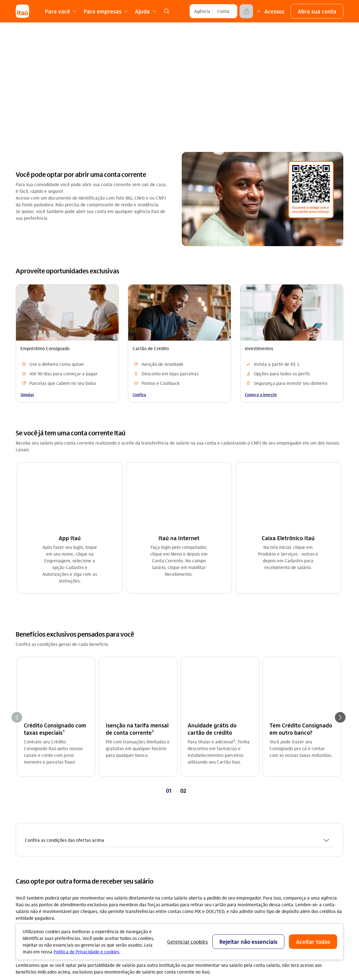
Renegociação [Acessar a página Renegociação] (30, 867)
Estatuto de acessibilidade (131, 902)
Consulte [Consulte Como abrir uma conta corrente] (273, 761)
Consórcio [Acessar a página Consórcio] (26, 840)
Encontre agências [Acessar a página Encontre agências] (198, 831)
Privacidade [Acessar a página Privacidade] (109, 885)
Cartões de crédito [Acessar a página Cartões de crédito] (34, 822)
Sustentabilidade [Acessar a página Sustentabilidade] (114, 849)
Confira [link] (139, 394)
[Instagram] (268, 876)
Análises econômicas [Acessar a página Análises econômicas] (118, 867)
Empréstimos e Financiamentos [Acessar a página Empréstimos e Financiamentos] (47, 831)
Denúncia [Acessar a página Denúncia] (271, 840)
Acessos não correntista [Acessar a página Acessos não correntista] (203, 849)
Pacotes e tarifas (196, 912)
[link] (167, 11)
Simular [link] (27, 394)
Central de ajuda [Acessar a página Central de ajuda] (196, 813)
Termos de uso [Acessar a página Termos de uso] (112, 876)
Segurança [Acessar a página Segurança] (190, 840)
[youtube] (282, 876)
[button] (317, 11)
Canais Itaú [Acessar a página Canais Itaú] (191, 822)
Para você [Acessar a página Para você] (271, 813)
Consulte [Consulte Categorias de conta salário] (48, 761)
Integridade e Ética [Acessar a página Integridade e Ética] (117, 858)
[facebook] (295, 876)
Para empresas (195, 885)
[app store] (282, 906)
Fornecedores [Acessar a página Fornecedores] (111, 894)
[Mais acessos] (270, 11)
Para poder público (198, 894)
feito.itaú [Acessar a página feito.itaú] (107, 822)
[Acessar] (246, 11)
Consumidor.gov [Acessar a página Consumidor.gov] (196, 858)
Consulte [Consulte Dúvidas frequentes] (161, 761)
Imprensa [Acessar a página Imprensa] (107, 840)
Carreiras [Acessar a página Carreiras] (107, 831)
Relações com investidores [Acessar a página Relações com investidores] (124, 813)
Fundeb (187, 903)
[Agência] (202, 11)
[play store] (282, 923)
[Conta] (223, 11)
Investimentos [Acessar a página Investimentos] (30, 858)
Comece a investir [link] (261, 394)
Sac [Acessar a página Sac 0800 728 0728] (265, 822)
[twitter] (309, 876)
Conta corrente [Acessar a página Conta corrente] (31, 813)
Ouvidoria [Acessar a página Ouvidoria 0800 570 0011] (271, 831)
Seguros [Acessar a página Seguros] (24, 849)
